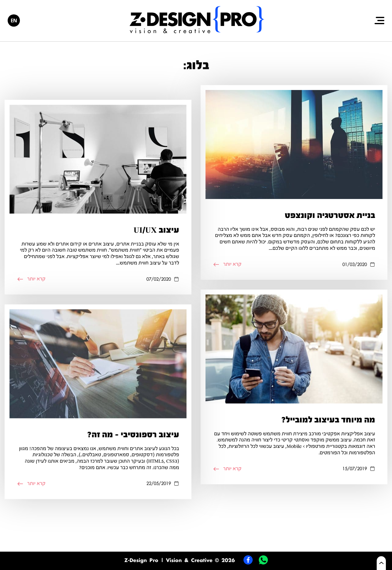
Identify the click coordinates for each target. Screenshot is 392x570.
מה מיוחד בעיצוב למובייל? (328, 426)
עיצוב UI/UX (156, 230)
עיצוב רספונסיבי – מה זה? (133, 444)
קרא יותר (227, 264)
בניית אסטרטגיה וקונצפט (330, 215)
